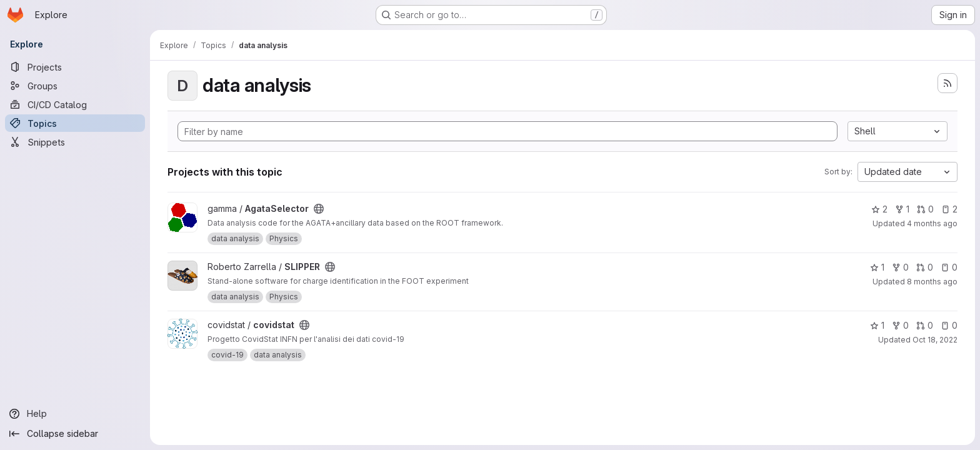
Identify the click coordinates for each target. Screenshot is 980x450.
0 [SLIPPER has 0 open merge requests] (925, 267)
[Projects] (75, 67)
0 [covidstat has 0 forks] (900, 325)
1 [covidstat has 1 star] (877, 325)
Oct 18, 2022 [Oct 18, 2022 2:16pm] (935, 340)
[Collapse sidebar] (75, 434)
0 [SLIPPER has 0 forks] (900, 267)
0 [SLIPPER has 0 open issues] (949, 267)
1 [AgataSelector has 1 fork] (902, 209)
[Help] (75, 414)
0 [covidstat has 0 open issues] (949, 325)
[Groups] (75, 86)
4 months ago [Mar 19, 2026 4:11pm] (932, 223)
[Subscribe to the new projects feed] (947, 83)
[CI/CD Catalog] (75, 104)
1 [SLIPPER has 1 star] (877, 267)
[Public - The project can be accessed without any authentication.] (319, 209)
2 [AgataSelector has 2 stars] (879, 209)
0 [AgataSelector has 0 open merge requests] (925, 209)
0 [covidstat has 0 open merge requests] (925, 325)
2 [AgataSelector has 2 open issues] (949, 209)
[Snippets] (75, 142)
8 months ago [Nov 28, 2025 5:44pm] (932, 282)
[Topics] (75, 123)
